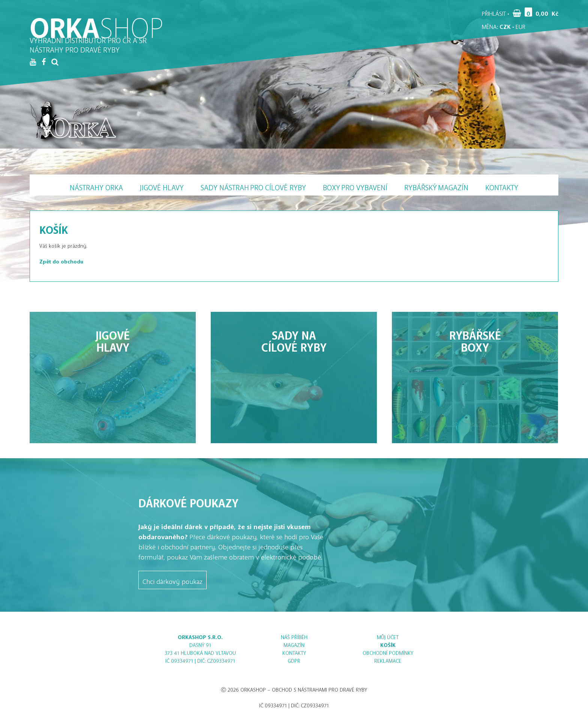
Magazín (436, 186)
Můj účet (388, 636)
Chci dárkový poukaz (172, 580)
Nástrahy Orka (96, 186)
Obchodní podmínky (388, 652)
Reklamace (388, 660)
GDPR (294, 660)
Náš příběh (294, 636)
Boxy (355, 186)
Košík (388, 644)
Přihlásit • (496, 12)
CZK (505, 25)
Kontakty (502, 186)
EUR (520, 25)
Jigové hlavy (162, 186)
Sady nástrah (253, 186)
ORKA (97, 21)
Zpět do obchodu (61, 260)
